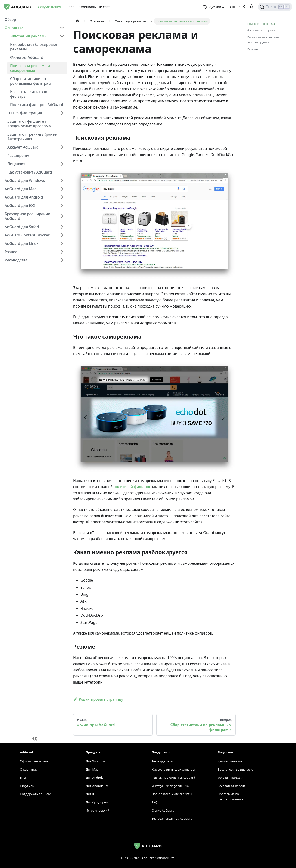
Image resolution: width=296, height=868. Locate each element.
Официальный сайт (95, 7)
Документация (49, 7)
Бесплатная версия (232, 786)
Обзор (10, 19)
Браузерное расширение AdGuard (27, 216)
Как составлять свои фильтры (29, 94)
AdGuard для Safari (22, 227)
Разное (11, 252)
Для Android (95, 778)
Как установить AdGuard (30, 172)
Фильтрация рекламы (27, 36)
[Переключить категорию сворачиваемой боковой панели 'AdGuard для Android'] (62, 197)
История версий (98, 810)
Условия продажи (230, 778)
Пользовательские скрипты (172, 794)
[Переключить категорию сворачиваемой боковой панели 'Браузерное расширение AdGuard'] (62, 216)
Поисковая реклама (261, 24)
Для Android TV (97, 786)
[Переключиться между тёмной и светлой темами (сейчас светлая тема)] (251, 7)
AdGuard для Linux (22, 243)
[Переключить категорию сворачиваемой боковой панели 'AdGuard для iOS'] (62, 205)
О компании (29, 769)
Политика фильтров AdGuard (37, 105)
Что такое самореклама (264, 30)
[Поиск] (275, 7)
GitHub (237, 7)
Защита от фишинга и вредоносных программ (29, 124)
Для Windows (96, 761)
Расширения (19, 156)
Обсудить (27, 786)
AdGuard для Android (24, 197)
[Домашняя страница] (77, 21)
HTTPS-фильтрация (25, 113)
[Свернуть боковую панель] (35, 738)
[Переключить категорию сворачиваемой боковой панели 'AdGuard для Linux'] (62, 243)
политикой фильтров (132, 487)
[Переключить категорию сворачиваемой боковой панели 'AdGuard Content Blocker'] (62, 235)
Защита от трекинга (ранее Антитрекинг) (32, 137)
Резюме (252, 49)
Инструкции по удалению (170, 786)
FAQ (155, 802)
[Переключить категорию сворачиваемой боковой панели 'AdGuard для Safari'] (62, 227)
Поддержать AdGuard (35, 794)
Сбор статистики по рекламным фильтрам (31, 81)
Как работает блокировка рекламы (34, 47)
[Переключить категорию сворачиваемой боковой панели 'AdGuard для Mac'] (62, 189)
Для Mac (92, 769)
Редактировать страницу (98, 699)
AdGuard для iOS (20, 205)
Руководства (16, 260)
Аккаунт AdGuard (23, 147)
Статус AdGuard (163, 810)
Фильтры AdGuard (27, 57)
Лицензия (16, 164)
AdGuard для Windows (25, 180)
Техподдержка (162, 761)
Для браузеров (97, 802)
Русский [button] (212, 7)
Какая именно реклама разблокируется (263, 40)
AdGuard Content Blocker (27, 235)
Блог (70, 7)
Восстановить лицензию (235, 769)
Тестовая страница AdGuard (172, 818)
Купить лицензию (230, 761)
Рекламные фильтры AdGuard (173, 778)
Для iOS (91, 794)
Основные (14, 28)
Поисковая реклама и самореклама (30, 68)
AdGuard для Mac (20, 189)
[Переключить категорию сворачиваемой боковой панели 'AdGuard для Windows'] (62, 180)
